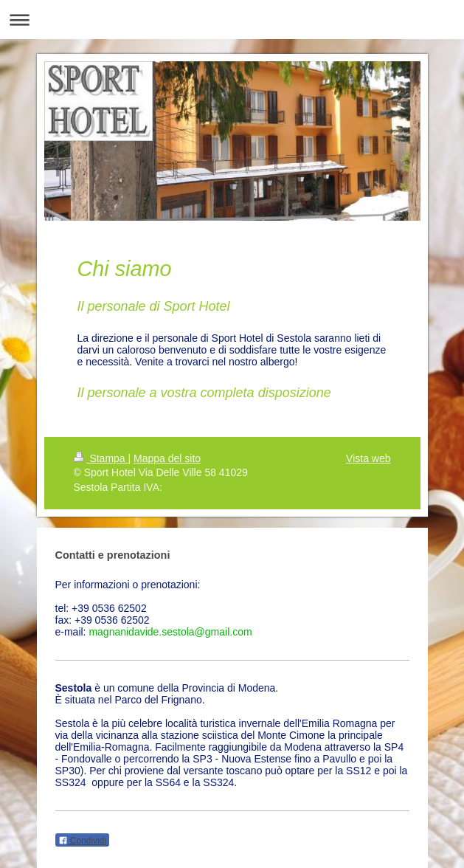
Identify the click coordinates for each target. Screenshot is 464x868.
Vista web (368, 458)
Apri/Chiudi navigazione (232, 20)
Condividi (83, 841)
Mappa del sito (167, 458)
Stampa (101, 458)
